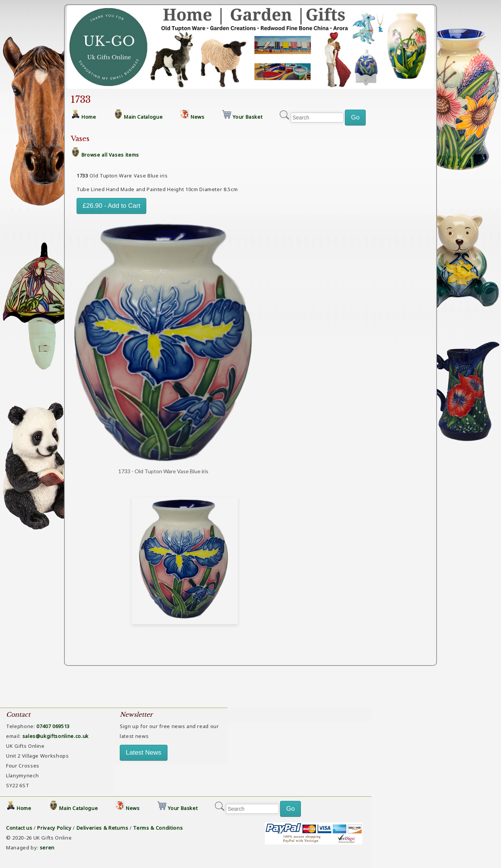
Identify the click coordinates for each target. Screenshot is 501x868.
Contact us (19, 828)
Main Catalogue (143, 117)
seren (47, 848)
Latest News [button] (144, 753)
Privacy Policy (54, 828)
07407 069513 (53, 726)
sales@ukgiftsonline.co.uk (56, 736)
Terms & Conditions (158, 828)
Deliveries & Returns (103, 828)
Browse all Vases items (110, 155)
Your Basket (247, 117)
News (198, 117)
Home (89, 117)
